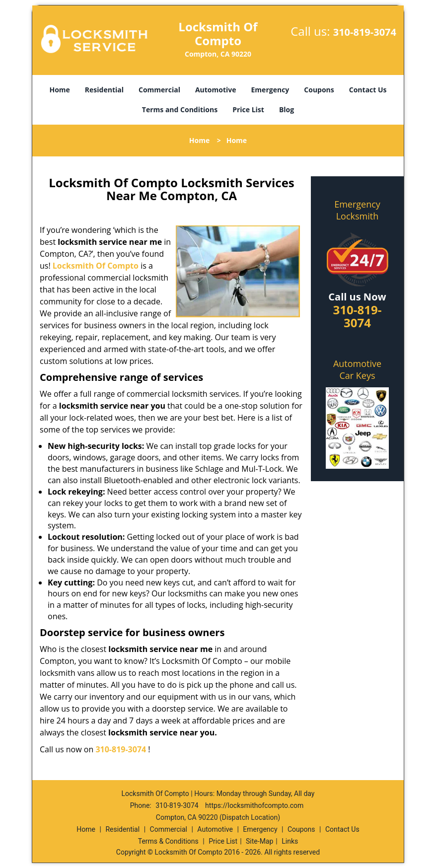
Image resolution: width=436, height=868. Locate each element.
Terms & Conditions (168, 841)
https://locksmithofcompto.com (254, 805)
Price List (248, 109)
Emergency (270, 90)
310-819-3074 (365, 32)
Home (59, 90)
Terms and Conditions (180, 109)
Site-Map (259, 841)
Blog (287, 109)
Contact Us (368, 90)
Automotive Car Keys (357, 369)
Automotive (216, 90)
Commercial (159, 90)
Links (290, 841)
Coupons (319, 90)
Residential (104, 90)
